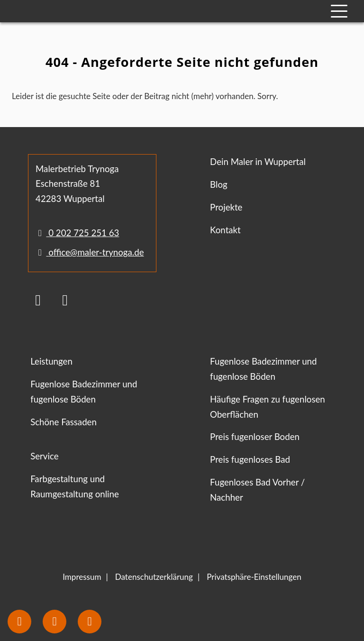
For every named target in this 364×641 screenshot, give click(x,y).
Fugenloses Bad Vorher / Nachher (257, 490)
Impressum (82, 577)
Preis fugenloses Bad (250, 459)
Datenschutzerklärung (154, 577)
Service (44, 456)
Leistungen (51, 361)
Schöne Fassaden (64, 422)
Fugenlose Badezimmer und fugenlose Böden (84, 392)
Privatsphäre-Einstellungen (254, 577)
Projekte (226, 207)
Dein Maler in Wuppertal (258, 162)
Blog (219, 184)
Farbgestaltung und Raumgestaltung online (75, 486)
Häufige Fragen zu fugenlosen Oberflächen (268, 407)
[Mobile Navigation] (339, 11)
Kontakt (225, 230)
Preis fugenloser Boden (255, 437)
